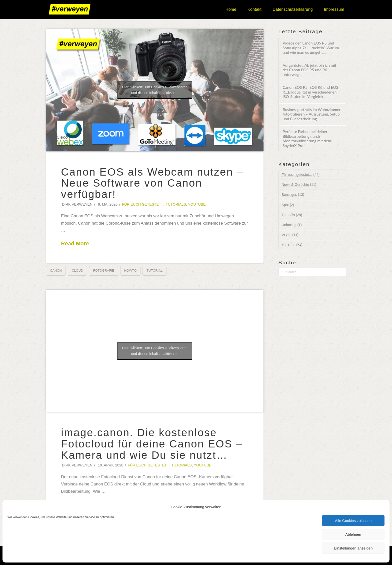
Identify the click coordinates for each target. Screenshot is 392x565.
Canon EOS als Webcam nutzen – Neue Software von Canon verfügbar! (152, 183)
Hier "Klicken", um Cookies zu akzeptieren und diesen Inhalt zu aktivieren (155, 90)
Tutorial (154, 270)
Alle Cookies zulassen (353, 521)
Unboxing (289, 225)
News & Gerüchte (295, 185)
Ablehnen (353, 534)
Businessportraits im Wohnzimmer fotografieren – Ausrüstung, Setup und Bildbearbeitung (311, 114)
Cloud (77, 270)
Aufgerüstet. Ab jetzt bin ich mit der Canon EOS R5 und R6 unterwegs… (309, 70)
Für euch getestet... (143, 204)
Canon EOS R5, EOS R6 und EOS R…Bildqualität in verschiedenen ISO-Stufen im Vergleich (310, 92)
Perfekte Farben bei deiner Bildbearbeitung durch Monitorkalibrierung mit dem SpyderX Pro (307, 139)
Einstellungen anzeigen (353, 548)
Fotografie (103, 270)
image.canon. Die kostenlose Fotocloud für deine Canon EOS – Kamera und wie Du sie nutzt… (152, 444)
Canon (56, 270)
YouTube (197, 204)
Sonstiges (289, 195)
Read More (75, 243)
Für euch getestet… (297, 175)
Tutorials (176, 204)
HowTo (130, 270)
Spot (285, 205)
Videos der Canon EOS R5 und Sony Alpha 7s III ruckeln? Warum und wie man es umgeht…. (311, 48)
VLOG (286, 235)
